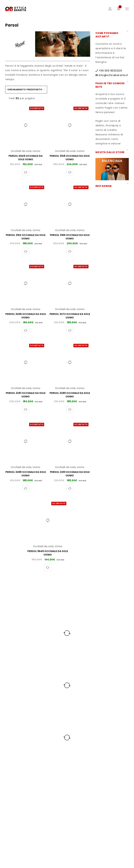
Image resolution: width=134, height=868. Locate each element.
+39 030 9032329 (110, 71)
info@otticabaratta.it (113, 75)
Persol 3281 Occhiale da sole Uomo (26, 395)
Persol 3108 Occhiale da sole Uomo (70, 158)
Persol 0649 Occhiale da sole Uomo (26, 158)
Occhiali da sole (21, 151)
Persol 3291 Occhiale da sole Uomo (70, 474)
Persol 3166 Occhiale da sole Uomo (70, 237)
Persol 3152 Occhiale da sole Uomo (26, 237)
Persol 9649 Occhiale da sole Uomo (48, 553)
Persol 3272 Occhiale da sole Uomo (70, 316)
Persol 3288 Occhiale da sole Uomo (70, 395)
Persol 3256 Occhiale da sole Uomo (26, 316)
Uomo (36, 151)
